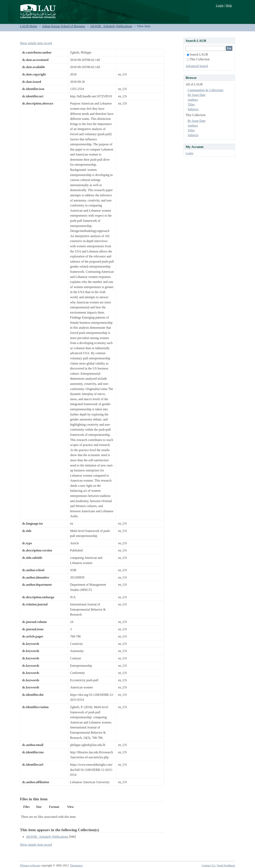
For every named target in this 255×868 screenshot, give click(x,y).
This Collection (198, 59)
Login (220, 5)
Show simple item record (36, 43)
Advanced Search (197, 66)
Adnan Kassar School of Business (64, 26)
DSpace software (30, 865)
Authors (193, 100)
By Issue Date (197, 95)
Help (229, 5)
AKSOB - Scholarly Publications (111, 26)
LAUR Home (29, 26)
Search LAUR (197, 54)
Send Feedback (226, 865)
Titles (191, 104)
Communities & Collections (206, 90)
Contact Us (209, 865)
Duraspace (77, 865)
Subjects (193, 109)
